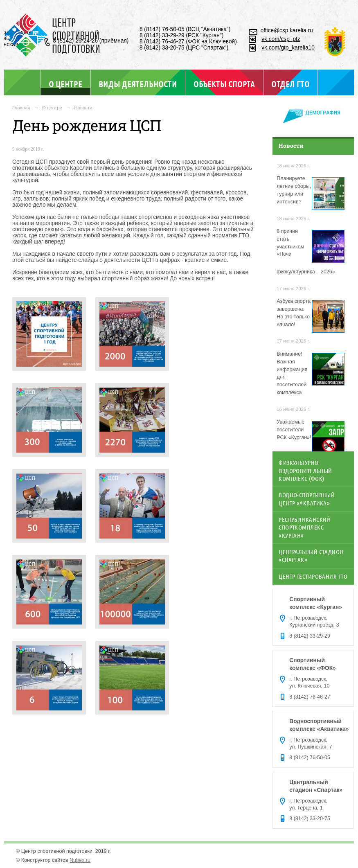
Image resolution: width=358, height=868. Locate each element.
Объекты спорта (224, 84)
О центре (65, 84)
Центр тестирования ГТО (313, 576)
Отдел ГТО (290, 84)
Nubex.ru (80, 860)
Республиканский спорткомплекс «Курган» (305, 527)
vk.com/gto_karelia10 (288, 48)
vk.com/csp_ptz (281, 39)
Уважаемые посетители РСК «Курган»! (294, 430)
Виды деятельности (138, 84)
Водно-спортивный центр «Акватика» (307, 499)
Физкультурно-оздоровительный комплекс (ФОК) (305, 470)
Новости (83, 108)
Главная (21, 108)
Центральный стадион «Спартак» (311, 556)
